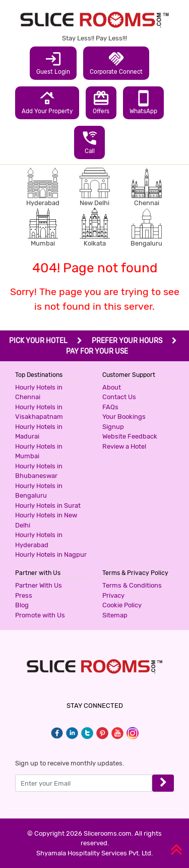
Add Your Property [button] (47, 102)
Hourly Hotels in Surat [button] (48, 505)
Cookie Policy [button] (122, 605)
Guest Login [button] (53, 63)
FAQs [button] (110, 407)
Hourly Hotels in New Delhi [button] (46, 520)
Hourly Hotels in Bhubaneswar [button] (39, 471)
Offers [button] (101, 102)
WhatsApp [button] (143, 102)
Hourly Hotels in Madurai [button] (39, 432)
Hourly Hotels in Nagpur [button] (51, 554)
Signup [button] (113, 427)
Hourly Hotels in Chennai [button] (39, 392)
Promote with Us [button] (40, 615)
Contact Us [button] (119, 397)
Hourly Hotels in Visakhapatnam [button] (39, 412)
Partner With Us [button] (39, 585)
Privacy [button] (113, 595)
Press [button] (24, 595)
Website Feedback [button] (130, 436)
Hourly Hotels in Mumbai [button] (39, 451)
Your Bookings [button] (124, 417)
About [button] (112, 387)
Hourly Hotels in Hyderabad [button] (39, 540)
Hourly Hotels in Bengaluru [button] (39, 491)
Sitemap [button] (115, 615)
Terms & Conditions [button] (132, 585)
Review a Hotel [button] (124, 446)
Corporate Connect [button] (116, 63)
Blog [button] (22, 605)
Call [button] (89, 142)
